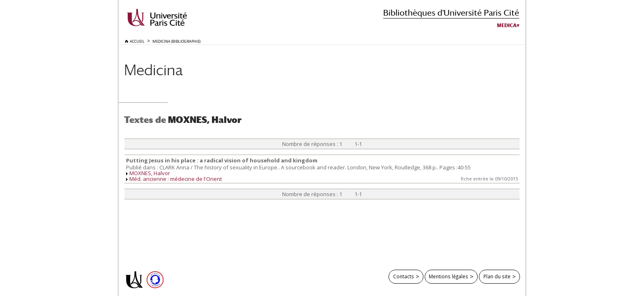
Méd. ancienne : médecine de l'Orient (176, 179)
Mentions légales (448, 276)
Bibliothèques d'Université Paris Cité (451, 13)
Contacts (404, 276)
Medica (507, 25)
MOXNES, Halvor (150, 173)
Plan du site (497, 276)
